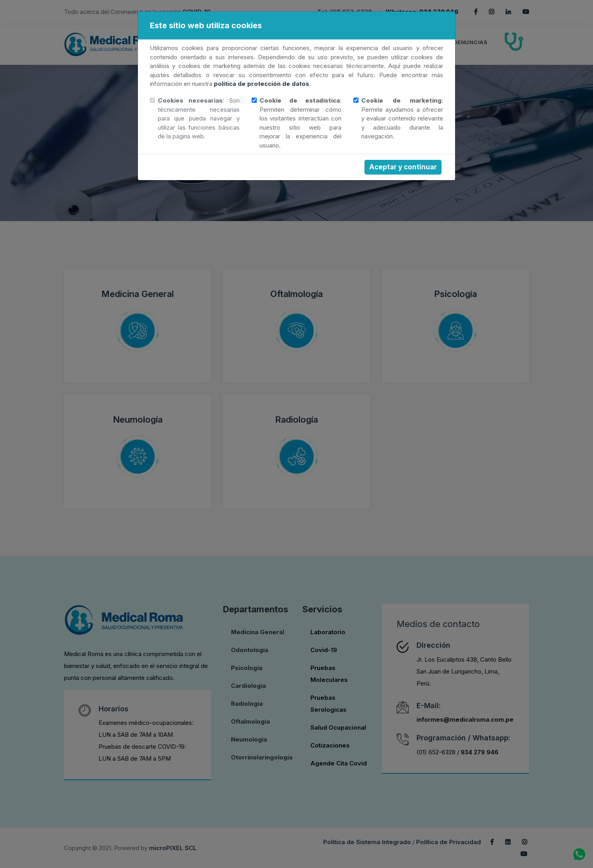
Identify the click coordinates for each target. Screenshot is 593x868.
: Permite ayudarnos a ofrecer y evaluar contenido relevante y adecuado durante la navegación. (402, 118)
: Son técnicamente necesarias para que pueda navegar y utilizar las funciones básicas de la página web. (199, 118)
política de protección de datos (262, 84)
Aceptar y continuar (403, 167)
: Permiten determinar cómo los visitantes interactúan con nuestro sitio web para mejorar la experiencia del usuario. (300, 123)
